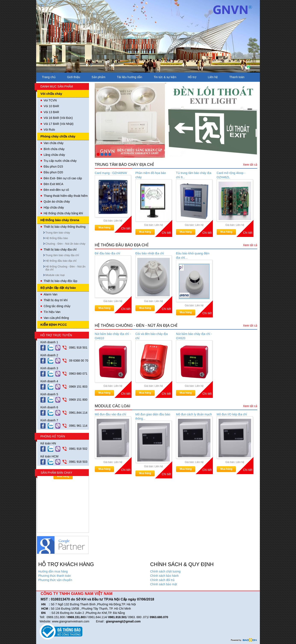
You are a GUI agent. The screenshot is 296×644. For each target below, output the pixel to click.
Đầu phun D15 (53, 166)
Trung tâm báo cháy (58, 233)
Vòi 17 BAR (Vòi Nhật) (59, 124)
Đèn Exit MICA (53, 184)
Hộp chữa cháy (54, 207)
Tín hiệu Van (52, 312)
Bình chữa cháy (54, 149)
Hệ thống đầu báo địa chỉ (61, 261)
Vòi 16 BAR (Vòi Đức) (58, 118)
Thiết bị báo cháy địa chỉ (60, 250)
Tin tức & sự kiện (165, 77)
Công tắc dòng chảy (57, 306)
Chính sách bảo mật (164, 584)
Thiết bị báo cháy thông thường (65, 227)
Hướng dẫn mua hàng (53, 571)
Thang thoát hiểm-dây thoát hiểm (66, 196)
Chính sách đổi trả (162, 580)
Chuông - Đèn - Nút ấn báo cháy (65, 244)
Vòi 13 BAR (51, 112)
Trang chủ (49, 77)
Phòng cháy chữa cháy (58, 136)
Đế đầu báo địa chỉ (107, 253)
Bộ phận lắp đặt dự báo (58, 288)
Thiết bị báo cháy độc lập (60, 281)
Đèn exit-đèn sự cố (56, 190)
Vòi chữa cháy (51, 94)
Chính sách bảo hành (164, 576)
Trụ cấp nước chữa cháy (60, 161)
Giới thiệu (74, 77)
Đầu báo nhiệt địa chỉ (150, 253)
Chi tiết (126, 228)
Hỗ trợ (192, 77)
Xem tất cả (250, 165)
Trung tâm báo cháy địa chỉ (62, 255)
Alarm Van (50, 294)
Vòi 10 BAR (51, 106)
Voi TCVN (50, 100)
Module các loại (55, 275)
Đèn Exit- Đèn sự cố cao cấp (63, 178)
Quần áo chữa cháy (57, 202)
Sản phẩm (98, 77)
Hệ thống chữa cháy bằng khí (63, 213)
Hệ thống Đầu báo (57, 238)
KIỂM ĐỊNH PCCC (54, 325)
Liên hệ (213, 77)
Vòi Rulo (49, 130)
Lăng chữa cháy (54, 155)
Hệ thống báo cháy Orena (60, 220)
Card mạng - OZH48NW (111, 173)
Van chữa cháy (54, 143)
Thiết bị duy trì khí (56, 300)
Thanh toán (237, 77)
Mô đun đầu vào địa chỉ (110, 414)
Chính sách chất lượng (165, 571)
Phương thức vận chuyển (55, 580)
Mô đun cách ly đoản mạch (194, 414)
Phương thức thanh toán (55, 576)
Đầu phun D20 (53, 172)
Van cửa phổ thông (56, 318)
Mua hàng (104, 228)
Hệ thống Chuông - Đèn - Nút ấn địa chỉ (65, 268)
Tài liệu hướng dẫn (130, 77)
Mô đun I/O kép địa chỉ (232, 414)
